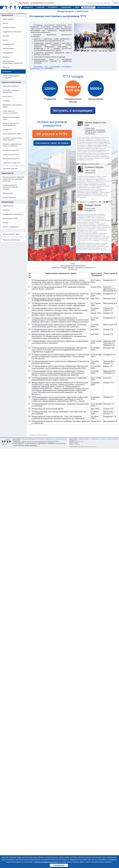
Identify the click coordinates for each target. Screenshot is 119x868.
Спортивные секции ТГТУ (11, 150)
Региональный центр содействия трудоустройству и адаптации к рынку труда (13, 179)
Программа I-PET (8, 44)
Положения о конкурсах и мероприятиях (11, 91)
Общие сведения (8, 19)
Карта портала (104, 3)
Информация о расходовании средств (12, 106)
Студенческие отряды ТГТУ (12, 163)
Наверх (33, 435)
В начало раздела (42, 435)
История (5, 223)
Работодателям (8, 193)
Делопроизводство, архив (11, 234)
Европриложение (8, 48)
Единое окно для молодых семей (11, 118)
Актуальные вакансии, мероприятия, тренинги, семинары (10, 187)
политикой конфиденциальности (46, 862)
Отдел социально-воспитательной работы (10, 112)
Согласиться (59, 865)
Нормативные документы (11, 86)
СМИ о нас (6, 67)
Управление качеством (10, 169)
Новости (5, 23)
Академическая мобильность (12, 32)
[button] (85, 199)
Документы (6, 57)
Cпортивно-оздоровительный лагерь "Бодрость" (12, 139)
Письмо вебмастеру (75, 447)
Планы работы (7, 96)
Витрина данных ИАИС (10, 218)
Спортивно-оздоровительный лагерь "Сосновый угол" (12, 145)
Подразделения (8, 53)
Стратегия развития (9, 27)
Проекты (5, 40)
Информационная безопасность (13, 214)
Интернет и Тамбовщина (11, 227)
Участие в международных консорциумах (11, 77)
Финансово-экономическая (11, 240)
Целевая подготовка (9, 197)
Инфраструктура (8, 206)
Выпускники (83, 11)
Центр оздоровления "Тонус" (12, 134)
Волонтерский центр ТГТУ (11, 159)
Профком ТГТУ (8, 129)
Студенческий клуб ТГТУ (11, 154)
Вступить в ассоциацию (73, 111)
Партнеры (6, 36)
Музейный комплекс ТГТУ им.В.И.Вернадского (11, 124)
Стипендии (6, 101)
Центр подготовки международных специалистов (13, 62)
